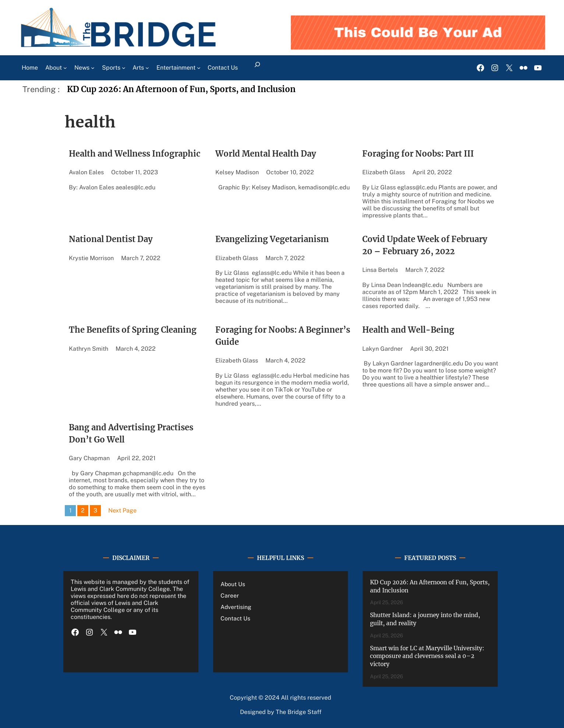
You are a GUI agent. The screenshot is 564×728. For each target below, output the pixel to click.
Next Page (122, 510)
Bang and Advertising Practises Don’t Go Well (131, 434)
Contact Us (235, 618)
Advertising (236, 607)
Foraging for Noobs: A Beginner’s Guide (283, 336)
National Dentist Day (111, 239)
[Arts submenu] (147, 68)
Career (230, 595)
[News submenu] (93, 68)
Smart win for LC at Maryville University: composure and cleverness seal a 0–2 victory (427, 656)
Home (30, 68)
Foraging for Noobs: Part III (418, 154)
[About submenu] (65, 68)
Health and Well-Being (408, 330)
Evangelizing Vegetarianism (273, 239)
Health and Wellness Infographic (135, 154)
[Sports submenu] (124, 68)
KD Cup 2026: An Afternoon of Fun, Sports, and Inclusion (181, 89)
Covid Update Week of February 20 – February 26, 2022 (425, 245)
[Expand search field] (257, 68)
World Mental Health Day (266, 154)
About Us (233, 584)
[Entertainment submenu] (199, 68)
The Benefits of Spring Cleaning (133, 330)
